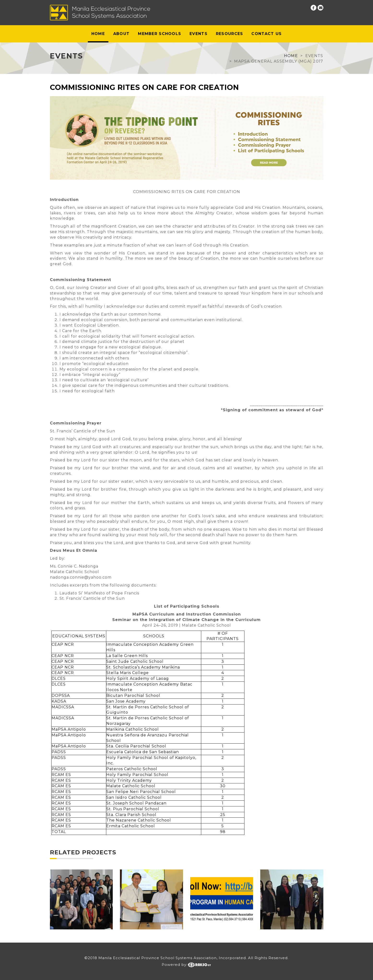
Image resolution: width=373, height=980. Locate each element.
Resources (230, 34)
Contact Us (266, 34)
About (121, 34)
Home (98, 34)
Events (198, 34)
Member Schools (160, 34)
